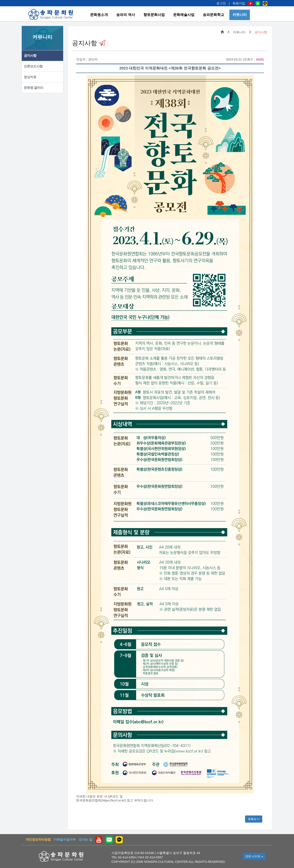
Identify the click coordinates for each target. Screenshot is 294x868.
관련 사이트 (254, 856)
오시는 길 (85, 839)
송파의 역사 (126, 15)
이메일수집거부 (65, 839)
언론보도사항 (33, 66)
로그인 (221, 3)
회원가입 (239, 3)
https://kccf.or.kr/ (114, 800)
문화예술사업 (184, 15)
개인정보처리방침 (38, 839)
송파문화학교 (213, 15)
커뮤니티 (240, 15)
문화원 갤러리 (34, 88)
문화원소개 (99, 15)
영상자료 (30, 77)
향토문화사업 (154, 15)
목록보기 (254, 819)
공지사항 (30, 56)
